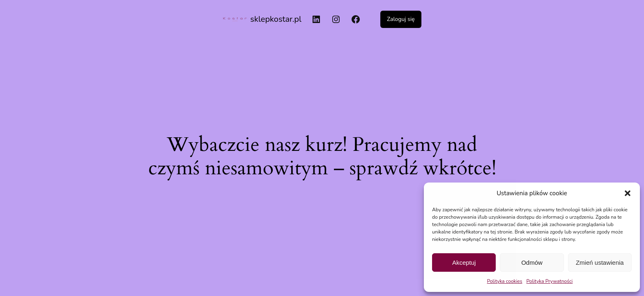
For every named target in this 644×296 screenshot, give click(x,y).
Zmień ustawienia (600, 262)
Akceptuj (464, 262)
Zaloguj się (401, 19)
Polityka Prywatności (550, 281)
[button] (628, 193)
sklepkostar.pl (276, 19)
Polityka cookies (505, 281)
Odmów (532, 262)
